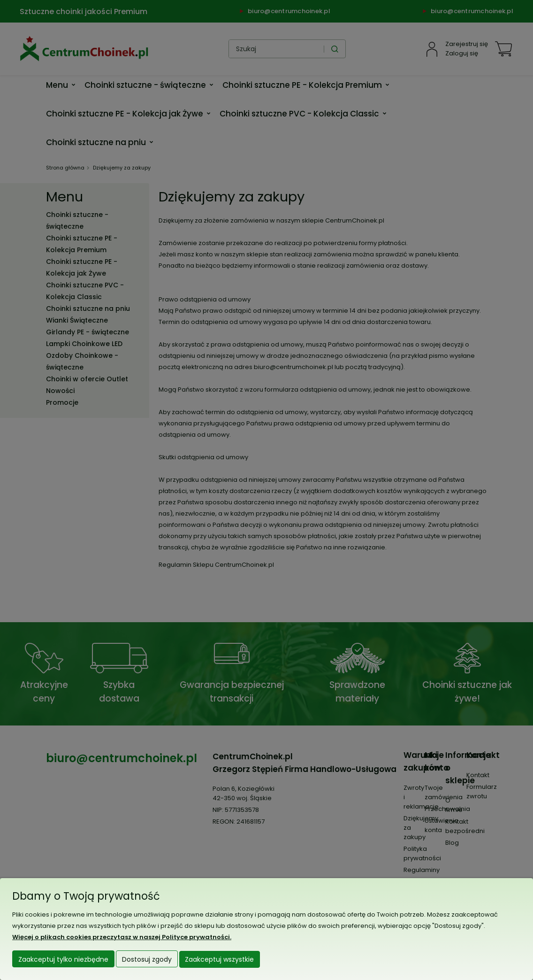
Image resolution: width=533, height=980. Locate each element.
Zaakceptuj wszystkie (219, 960)
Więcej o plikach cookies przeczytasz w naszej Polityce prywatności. (122, 938)
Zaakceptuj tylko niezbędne (63, 960)
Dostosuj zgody (147, 960)
